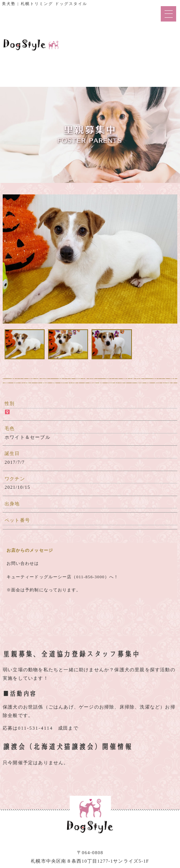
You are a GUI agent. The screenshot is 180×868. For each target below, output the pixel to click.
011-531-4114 (36, 728)
